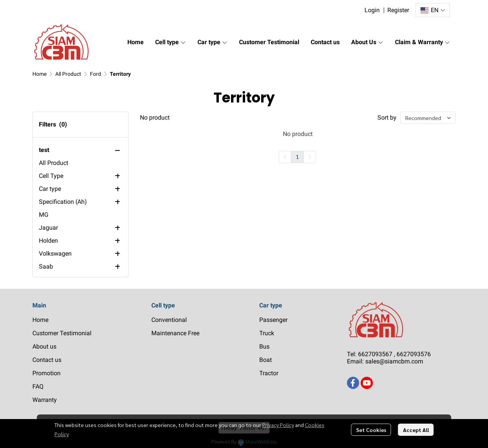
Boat (266, 360)
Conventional (169, 320)
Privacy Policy (278, 425)
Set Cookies (371, 430)
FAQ (38, 386)
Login (372, 10)
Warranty (45, 400)
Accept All (416, 430)
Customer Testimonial (62, 333)
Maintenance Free (175, 333)
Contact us (47, 360)
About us (44, 346)
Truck (267, 333)
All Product (68, 74)
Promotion (47, 373)
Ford (96, 74)
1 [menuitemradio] (297, 157)
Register (398, 10)
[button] (433, 10)
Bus (264, 346)
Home (39, 74)
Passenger (273, 320)
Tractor (269, 373)
